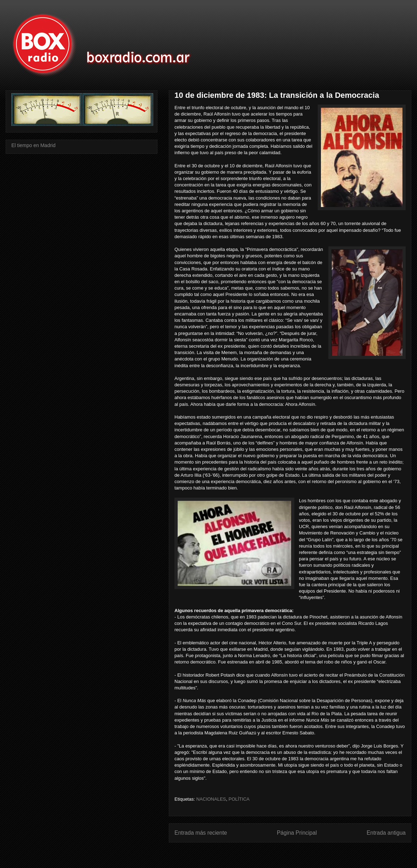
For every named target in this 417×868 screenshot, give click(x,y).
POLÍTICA (239, 799)
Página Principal (297, 833)
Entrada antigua (386, 833)
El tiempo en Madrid (34, 145)
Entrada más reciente (201, 833)
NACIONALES (211, 799)
